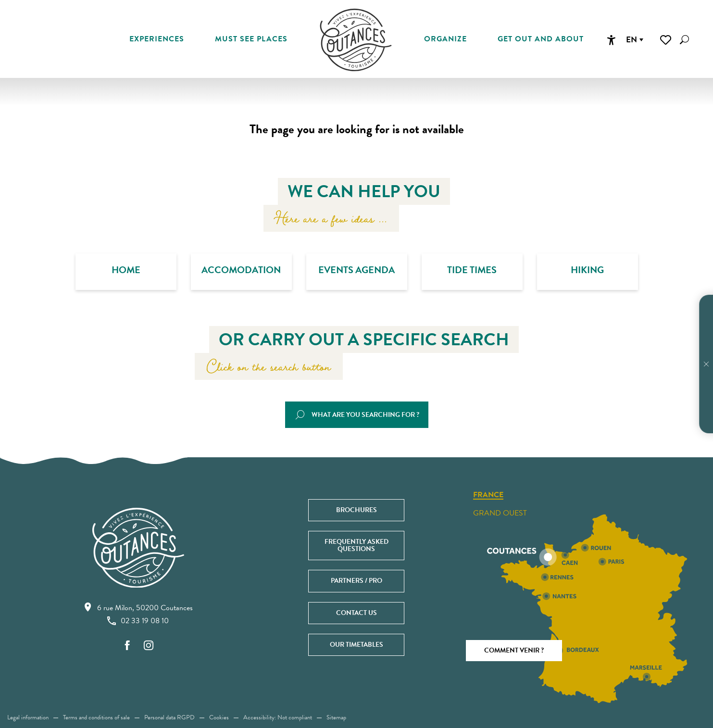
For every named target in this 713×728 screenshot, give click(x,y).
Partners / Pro (356, 581)
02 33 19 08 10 (138, 621)
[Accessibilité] (611, 40)
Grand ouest (500, 513)
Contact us (356, 613)
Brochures (356, 510)
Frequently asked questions (356, 545)
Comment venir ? (514, 650)
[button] (684, 40)
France (488, 495)
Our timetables (356, 645)
